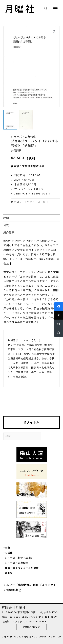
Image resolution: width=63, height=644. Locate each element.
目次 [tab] (6, 225)
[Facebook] (59, 306)
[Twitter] (59, 315)
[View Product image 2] (26, 120)
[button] (46, 9)
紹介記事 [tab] (9, 233)
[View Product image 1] (10, 120)
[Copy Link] (59, 324)
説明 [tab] (6, 218)
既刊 (45, 202)
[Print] (59, 333)
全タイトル (32, 422)
